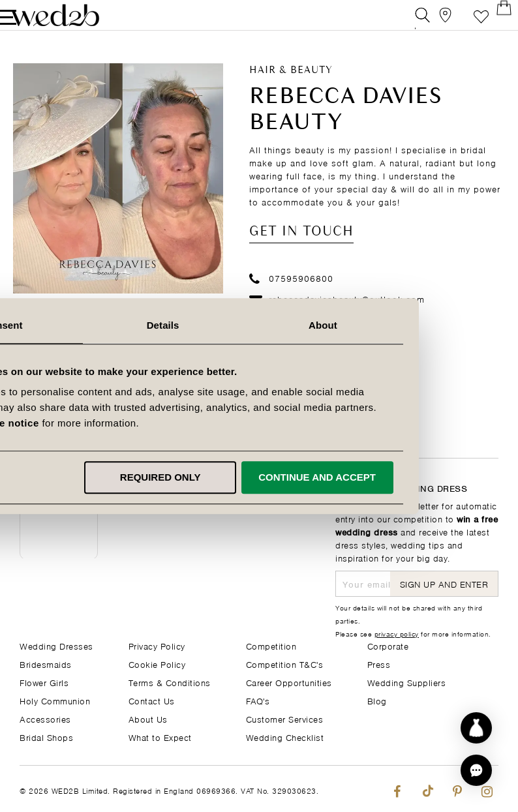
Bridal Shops (46, 737)
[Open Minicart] (491, 23)
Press (379, 664)
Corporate (388, 645)
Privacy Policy (157, 645)
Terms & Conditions (170, 682)
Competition (271, 645)
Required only (256, 477)
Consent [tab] (100, 325)
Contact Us (152, 700)
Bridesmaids (46, 664)
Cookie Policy (157, 664)
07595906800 (291, 293)
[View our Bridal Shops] (432, 23)
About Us (148, 718)
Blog (377, 700)
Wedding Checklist (285, 737)
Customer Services (285, 718)
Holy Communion (55, 700)
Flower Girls (44, 682)
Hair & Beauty (291, 85)
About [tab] (418, 325)
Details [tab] (259, 325)
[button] (476, 770)
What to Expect (160, 737)
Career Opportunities (289, 682)
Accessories (45, 718)
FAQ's (258, 700)
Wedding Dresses (56, 645)
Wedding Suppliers (407, 682)
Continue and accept (412, 477)
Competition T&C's (285, 664)
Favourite (462, 23)
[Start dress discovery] (476, 728)
